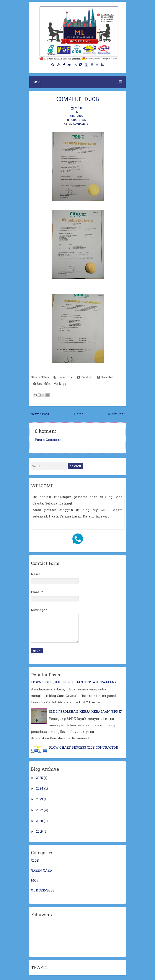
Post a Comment (48, 440)
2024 (40, 788)
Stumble (42, 384)
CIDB (74, 120)
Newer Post (40, 414)
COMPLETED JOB (77, 99)
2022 (39, 810)
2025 (39, 778)
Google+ (105, 377)
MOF (35, 880)
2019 (39, 831)
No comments (79, 124)
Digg (60, 384)
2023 (39, 799)
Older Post (116, 414)
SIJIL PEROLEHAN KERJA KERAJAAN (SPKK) (86, 711)
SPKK (82, 120)
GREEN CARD (41, 870)
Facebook (63, 377)
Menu (77, 82)
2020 (39, 821)
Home (79, 414)
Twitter (85, 377)
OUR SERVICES (43, 890)
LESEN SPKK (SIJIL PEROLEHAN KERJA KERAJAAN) (73, 682)
